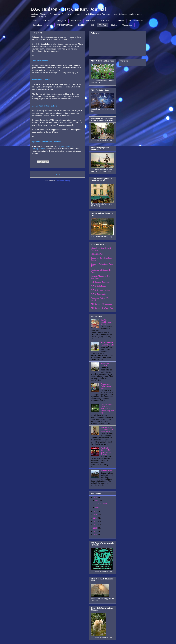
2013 (95, 521)
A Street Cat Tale (97, 254)
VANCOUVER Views (65, 25)
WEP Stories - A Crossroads (101, 304)
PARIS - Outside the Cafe (100, 290)
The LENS (82, 25)
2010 (95, 531)
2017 (95, 497)
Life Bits (114, 25)
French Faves (76, 21)
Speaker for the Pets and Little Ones (47, 142)
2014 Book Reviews (136, 21)
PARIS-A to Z (106, 21)
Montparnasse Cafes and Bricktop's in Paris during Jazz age (107, 409)
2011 (95, 528)
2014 (95, 518)
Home (35, 21)
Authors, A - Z (61, 21)
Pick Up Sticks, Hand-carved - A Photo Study (107, 429)
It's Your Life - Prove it (41, 80)
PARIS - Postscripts (98, 294)
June (97, 500)
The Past (103, 25)
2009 (95, 535)
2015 (95, 515)
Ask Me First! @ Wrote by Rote (45, 106)
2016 (95, 511)
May (97, 507)
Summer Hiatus (107, 471)
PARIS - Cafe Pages (98, 286)
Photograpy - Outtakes (106, 364)
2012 (95, 525)
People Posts (37, 25)
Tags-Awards (127, 25)
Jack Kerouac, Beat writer (100, 282)
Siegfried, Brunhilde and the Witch (106, 322)
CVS (93, 25)
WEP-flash (120, 21)
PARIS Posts (91, 21)
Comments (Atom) (63, 181)
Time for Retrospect (40, 61)
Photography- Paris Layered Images (106, 386)
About (49, 25)
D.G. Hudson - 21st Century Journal (68, 9)
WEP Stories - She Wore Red (102, 308)
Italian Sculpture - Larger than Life (107, 344)
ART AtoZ (46, 21)
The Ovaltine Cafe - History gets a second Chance (106, 451)
